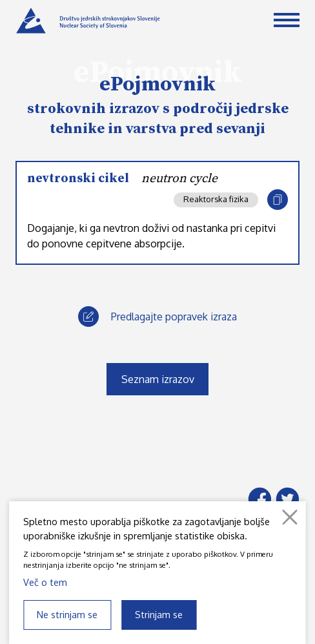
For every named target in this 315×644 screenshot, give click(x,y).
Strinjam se (159, 614)
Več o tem (45, 582)
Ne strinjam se (67, 614)
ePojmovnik (157, 85)
